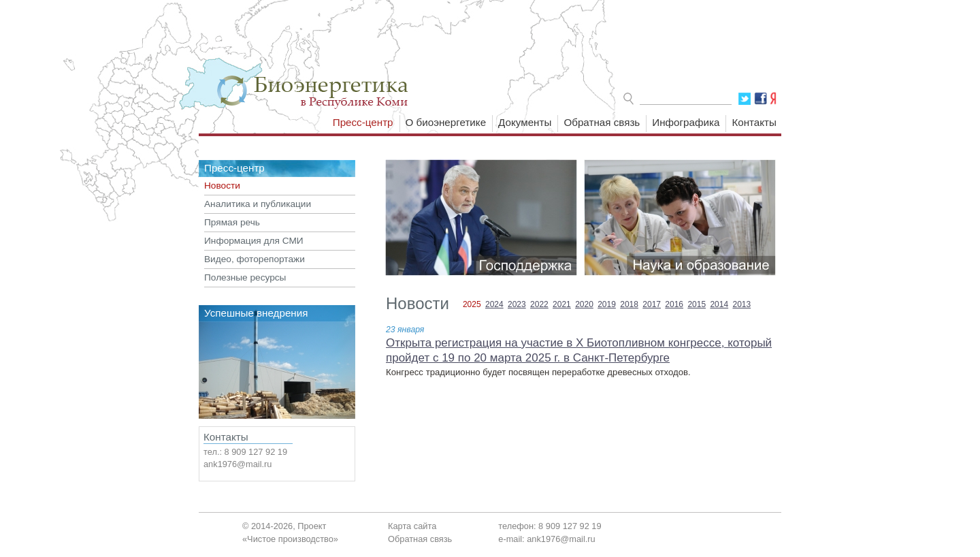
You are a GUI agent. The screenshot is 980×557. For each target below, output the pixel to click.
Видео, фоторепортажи (255, 259)
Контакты (754, 122)
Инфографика (686, 122)
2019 (607, 304)
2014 (719, 304)
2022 (539, 304)
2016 (674, 304)
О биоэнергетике (446, 122)
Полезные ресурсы (245, 277)
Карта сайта (412, 526)
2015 (697, 304)
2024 (494, 304)
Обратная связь (602, 122)
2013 (741, 304)
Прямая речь (232, 222)
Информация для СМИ (254, 241)
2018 (629, 304)
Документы (525, 122)
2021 (562, 304)
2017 (652, 304)
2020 (584, 304)
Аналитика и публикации (258, 204)
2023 (517, 304)
